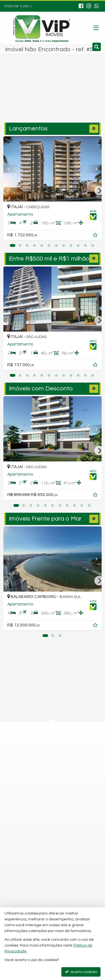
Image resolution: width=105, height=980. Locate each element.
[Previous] (11, 169)
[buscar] (86, 94)
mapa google (30, 758)
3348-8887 (31, 798)
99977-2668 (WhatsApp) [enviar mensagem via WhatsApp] (47, 818)
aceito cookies (81, 972)
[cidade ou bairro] (41, 94)
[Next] (94, 169)
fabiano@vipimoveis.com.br (43, 838)
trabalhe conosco (34, 848)
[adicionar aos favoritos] (96, 236)
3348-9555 (31, 808)
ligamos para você (35, 828)
